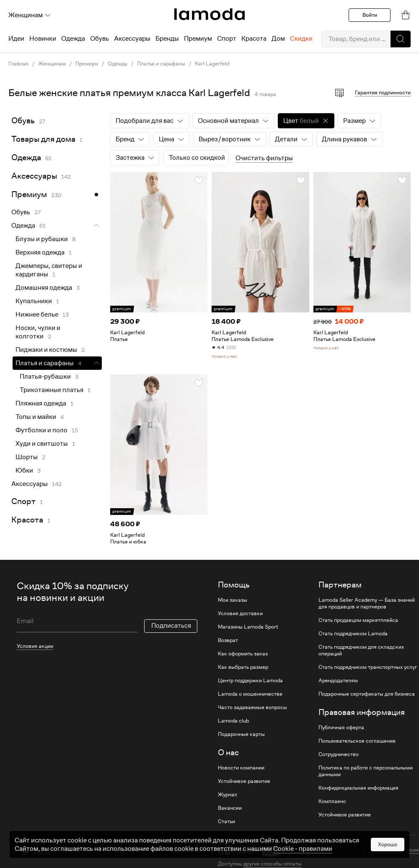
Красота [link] (27, 520)
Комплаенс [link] (332, 801)
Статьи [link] (226, 821)
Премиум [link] (87, 64)
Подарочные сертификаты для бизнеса (367, 694)
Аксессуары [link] (34, 176)
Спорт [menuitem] (227, 39)
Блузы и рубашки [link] (42, 239)
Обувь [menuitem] (100, 39)
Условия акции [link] (35, 646)
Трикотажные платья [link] (52, 390)
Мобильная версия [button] (396, 850)
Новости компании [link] (241, 768)
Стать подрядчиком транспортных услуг (368, 667)
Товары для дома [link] (43, 139)
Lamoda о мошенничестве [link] (250, 694)
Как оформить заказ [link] (243, 654)
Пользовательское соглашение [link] (357, 741)
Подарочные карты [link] (241, 734)
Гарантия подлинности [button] (383, 92)
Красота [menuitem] (254, 39)
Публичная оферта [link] (341, 728)
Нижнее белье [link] (37, 314)
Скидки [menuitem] (301, 39)
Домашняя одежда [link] (44, 288)
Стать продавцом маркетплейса (358, 620)
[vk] (123, 852)
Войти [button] (370, 15)
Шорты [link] (27, 457)
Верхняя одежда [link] (40, 252)
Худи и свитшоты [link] (42, 444)
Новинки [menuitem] (43, 39)
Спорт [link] (23, 501)
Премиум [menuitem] (198, 39)
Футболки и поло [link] (41, 430)
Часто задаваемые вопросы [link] (252, 707)
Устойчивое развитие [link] (244, 781)
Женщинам (30, 15)
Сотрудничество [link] (339, 754)
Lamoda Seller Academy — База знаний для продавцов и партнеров (367, 603)
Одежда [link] (118, 64)
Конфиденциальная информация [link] (358, 788)
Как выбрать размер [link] (243, 667)
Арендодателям (338, 681)
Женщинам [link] (52, 64)
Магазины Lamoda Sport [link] (248, 627)
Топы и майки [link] (36, 417)
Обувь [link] (23, 121)
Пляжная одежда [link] (41, 403)
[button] (401, 39)
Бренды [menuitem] (167, 39)
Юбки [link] (24, 470)
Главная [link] (18, 64)
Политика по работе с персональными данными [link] (366, 771)
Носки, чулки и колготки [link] (38, 332)
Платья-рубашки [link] (45, 377)
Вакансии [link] (230, 808)
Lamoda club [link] (233, 721)
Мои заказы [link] (233, 600)
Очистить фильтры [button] (264, 158)
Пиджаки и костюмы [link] (46, 350)
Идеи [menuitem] (16, 39)
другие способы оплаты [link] (273, 864)
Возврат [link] (228, 640)
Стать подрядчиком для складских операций (361, 650)
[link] (209, 14)
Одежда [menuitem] (73, 39)
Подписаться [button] (171, 626)
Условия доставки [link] (240, 613)
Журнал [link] (228, 795)
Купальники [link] (34, 301)
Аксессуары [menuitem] (132, 39)
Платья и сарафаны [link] (161, 64)
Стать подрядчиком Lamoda (353, 634)
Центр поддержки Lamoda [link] (250, 681)
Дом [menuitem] (278, 39)
